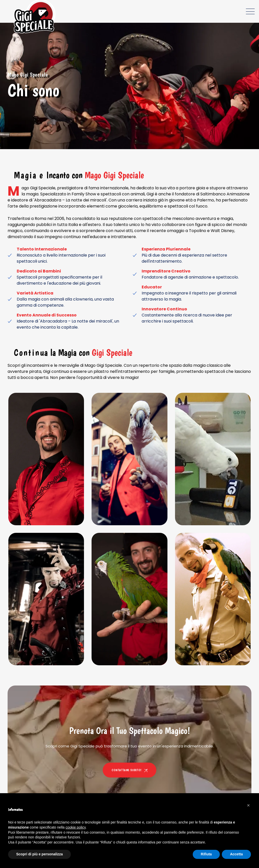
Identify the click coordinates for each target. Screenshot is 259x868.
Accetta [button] (236, 854)
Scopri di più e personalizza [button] (39, 854)
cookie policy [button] (75, 827)
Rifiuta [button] (206, 854)
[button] (248, 805)
